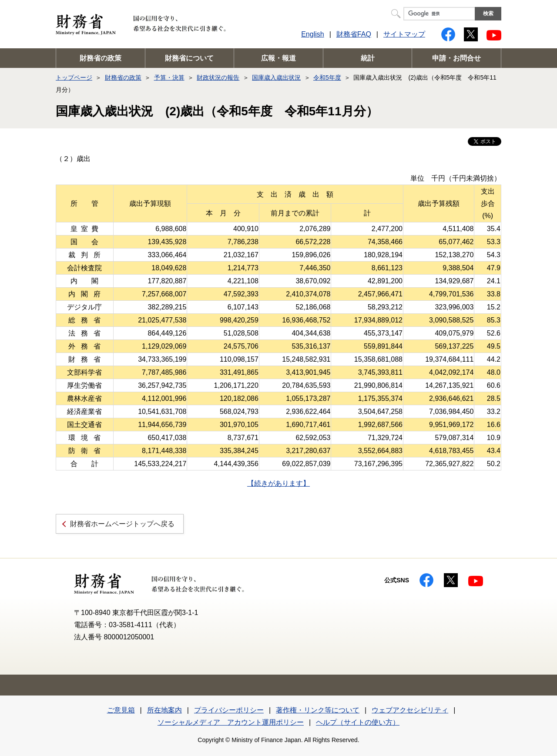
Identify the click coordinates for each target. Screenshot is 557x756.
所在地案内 (164, 710)
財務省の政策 (101, 58)
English (312, 34)
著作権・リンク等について (318, 710)
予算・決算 (169, 77)
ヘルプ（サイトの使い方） (358, 722)
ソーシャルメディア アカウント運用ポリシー (231, 722)
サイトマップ (404, 34)
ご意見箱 (121, 710)
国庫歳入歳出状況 (276, 77)
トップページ (74, 77)
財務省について (189, 58)
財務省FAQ (354, 34)
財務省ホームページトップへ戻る (122, 524)
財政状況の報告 (218, 77)
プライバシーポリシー (229, 710)
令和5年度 (327, 77)
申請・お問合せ (456, 58)
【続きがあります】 (278, 483)
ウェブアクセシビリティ (410, 710)
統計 (368, 58)
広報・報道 (278, 58)
